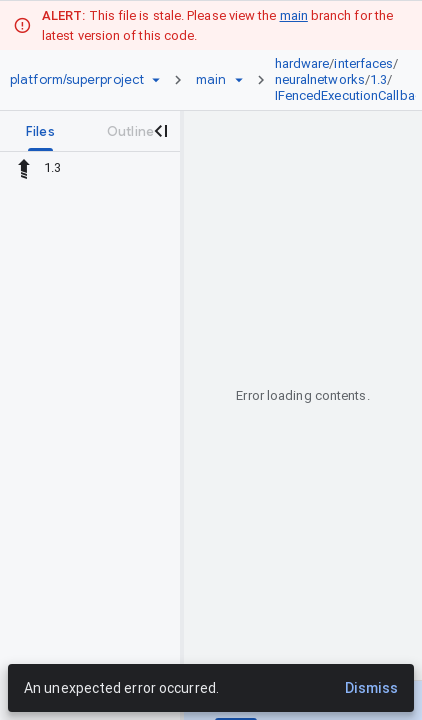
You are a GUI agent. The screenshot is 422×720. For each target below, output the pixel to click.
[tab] (40, 131)
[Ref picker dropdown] (239, 80)
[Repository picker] (156, 80)
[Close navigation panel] (160, 131)
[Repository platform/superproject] (77, 80)
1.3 (378, 79)
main (294, 15)
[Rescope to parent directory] (24, 168)
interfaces (363, 63)
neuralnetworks (320, 79)
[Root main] (211, 80)
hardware (302, 63)
